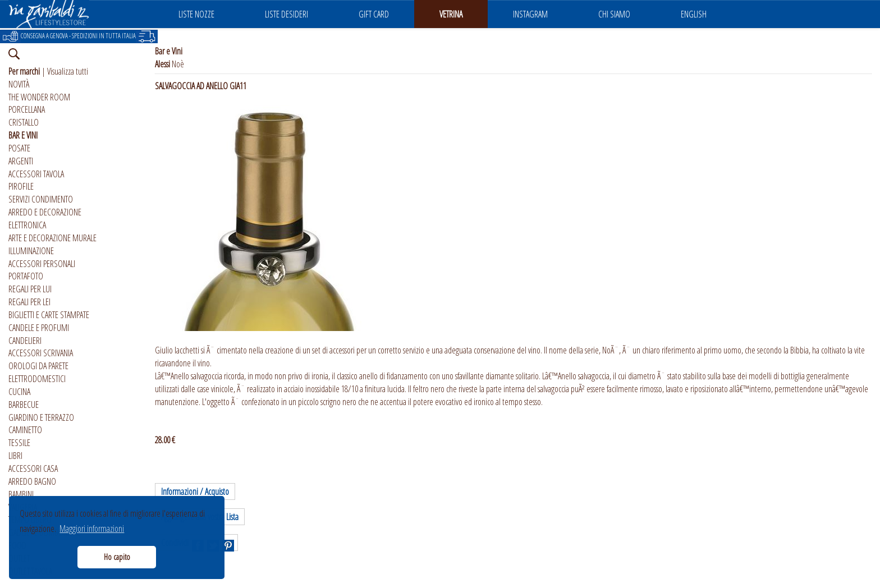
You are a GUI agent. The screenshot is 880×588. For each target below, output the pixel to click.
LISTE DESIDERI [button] (287, 14)
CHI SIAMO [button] (614, 14)
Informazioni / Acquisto (195, 491)
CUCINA (19, 392)
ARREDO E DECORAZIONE (45, 212)
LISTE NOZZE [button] (196, 14)
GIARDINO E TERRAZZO (41, 417)
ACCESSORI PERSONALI (42, 264)
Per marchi (24, 71)
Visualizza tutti (68, 71)
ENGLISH (694, 14)
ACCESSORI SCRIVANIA (41, 353)
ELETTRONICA (27, 225)
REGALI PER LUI (30, 289)
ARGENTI (21, 161)
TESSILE (19, 443)
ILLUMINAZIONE (31, 251)
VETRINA (451, 14)
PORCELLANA (27, 109)
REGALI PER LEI (29, 302)
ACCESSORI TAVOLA (36, 174)
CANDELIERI (25, 341)
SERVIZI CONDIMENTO (41, 199)
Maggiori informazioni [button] (92, 529)
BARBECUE (24, 405)
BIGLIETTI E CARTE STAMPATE (49, 315)
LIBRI (15, 456)
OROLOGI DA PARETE (38, 366)
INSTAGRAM (530, 14)
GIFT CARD (374, 14)
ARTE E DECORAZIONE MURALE (52, 238)
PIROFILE (21, 186)
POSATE (19, 148)
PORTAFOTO (26, 276)
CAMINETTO (25, 430)
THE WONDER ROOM (39, 97)
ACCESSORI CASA (33, 468)
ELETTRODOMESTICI (37, 379)
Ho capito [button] (117, 557)
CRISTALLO (24, 122)
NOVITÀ (19, 84)
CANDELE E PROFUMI (39, 328)
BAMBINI (21, 494)
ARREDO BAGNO (32, 481)
